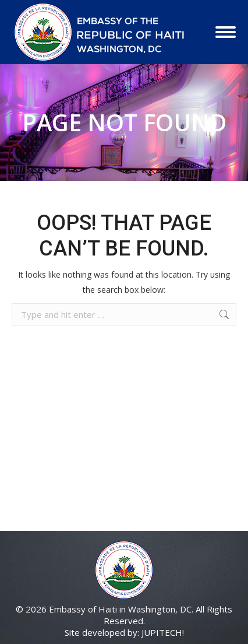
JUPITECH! (163, 632)
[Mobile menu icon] (226, 32)
